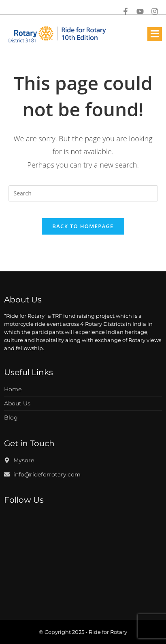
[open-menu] (155, 34)
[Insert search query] (83, 193)
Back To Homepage (83, 226)
